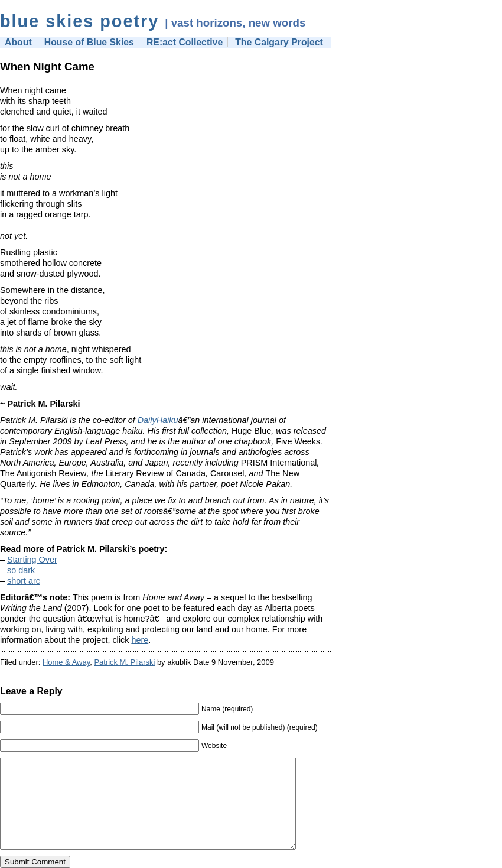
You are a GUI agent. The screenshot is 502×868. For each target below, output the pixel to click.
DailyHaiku (158, 420)
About (18, 42)
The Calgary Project (279, 42)
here (140, 640)
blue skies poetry (79, 21)
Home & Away (66, 662)
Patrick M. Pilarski (124, 662)
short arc (24, 581)
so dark (21, 570)
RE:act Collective (185, 42)
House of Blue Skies (89, 42)
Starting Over (32, 560)
